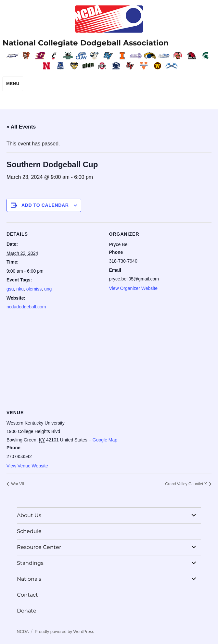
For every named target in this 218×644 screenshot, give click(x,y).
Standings (30, 563)
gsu (10, 289)
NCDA (23, 632)
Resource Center (39, 547)
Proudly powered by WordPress (64, 632)
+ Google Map (103, 440)
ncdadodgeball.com (26, 307)
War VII (17, 484)
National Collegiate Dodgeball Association (86, 43)
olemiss (34, 289)
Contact (27, 595)
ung (48, 289)
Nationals (29, 579)
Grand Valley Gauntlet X (186, 484)
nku (20, 289)
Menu (13, 84)
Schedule (29, 531)
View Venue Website (27, 466)
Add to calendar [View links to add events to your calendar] (45, 205)
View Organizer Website (134, 288)
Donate (27, 611)
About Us (29, 515)
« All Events (21, 127)
